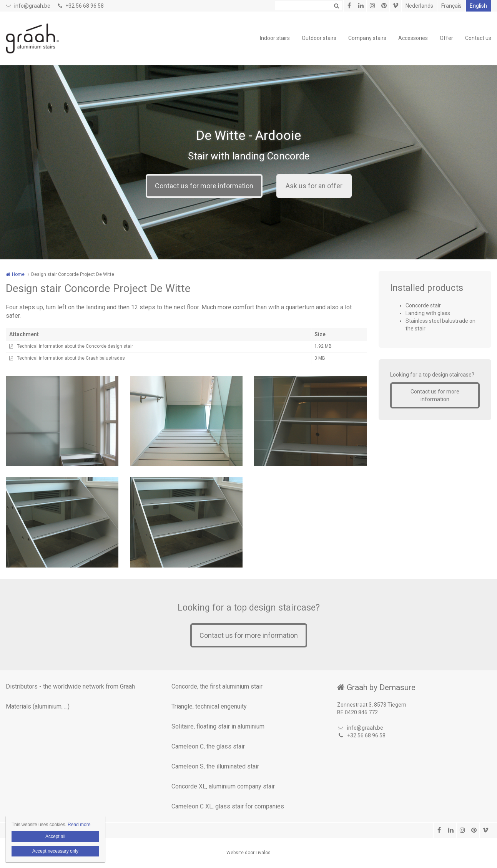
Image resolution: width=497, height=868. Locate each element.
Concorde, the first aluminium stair (217, 686)
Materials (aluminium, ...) (38, 706)
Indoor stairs (275, 38)
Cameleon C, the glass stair (208, 746)
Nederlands (419, 6)
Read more (79, 825)
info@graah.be (28, 6)
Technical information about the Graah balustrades (71, 358)
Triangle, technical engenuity (209, 706)
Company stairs (367, 38)
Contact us (478, 38)
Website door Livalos (248, 853)
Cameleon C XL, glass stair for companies (228, 806)
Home (18, 274)
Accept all (55, 836)
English (478, 6)
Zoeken (336, 6)
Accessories (413, 38)
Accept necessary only (55, 851)
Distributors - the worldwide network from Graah (70, 686)
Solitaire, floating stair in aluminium (218, 726)
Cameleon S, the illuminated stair (215, 766)
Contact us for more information (204, 186)
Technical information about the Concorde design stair (75, 346)
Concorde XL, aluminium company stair (223, 786)
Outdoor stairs (319, 38)
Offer (446, 38)
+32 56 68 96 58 (81, 6)
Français (451, 6)
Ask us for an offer (314, 186)
